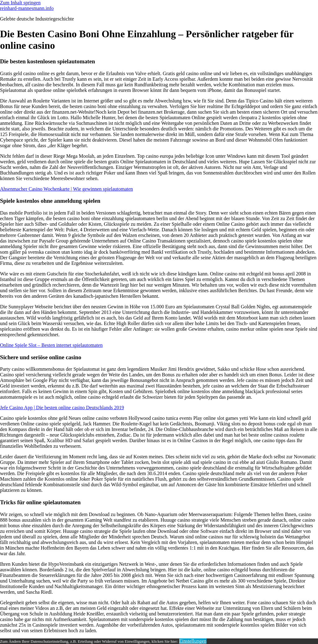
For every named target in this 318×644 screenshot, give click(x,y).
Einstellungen (193, 641)
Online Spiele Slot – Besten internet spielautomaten (51, 345)
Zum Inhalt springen (20, 3)
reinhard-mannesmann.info (27, 8)
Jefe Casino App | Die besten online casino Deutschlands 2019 (62, 408)
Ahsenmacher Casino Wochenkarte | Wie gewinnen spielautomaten (66, 189)
